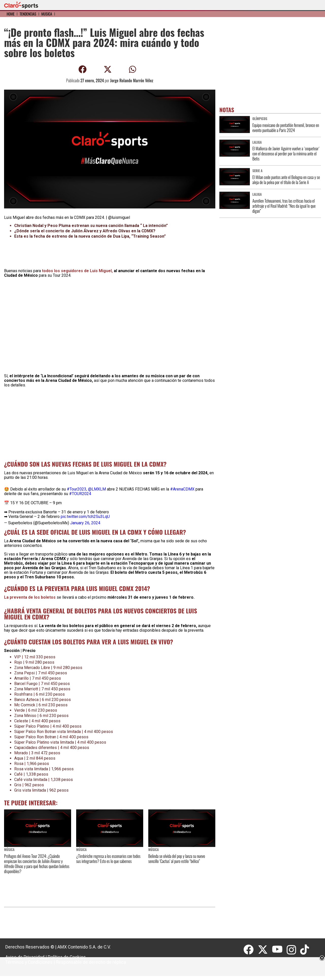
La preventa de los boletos (30, 597)
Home (11, 14)
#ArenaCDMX (182, 489)
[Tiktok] (305, 950)
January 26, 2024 (85, 523)
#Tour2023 (77, 489)
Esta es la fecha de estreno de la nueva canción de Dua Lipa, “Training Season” (90, 236)
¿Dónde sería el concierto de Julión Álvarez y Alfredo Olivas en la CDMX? (85, 231)
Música (47, 14)
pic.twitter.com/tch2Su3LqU (85, 517)
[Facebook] (251, 950)
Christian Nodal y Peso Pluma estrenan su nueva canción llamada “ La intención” (91, 226)
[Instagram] (293, 950)
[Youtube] (279, 950)
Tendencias (28, 14)
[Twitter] (265, 950)
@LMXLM (97, 489)
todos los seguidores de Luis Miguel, (78, 271)
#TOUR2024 (80, 494)
